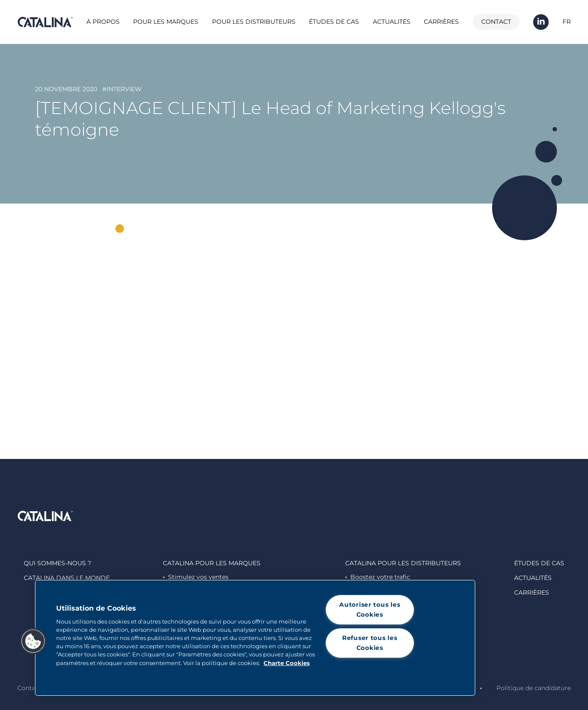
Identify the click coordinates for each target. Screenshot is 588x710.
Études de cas (334, 22)
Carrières (441, 22)
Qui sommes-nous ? (57, 563)
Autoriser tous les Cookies (370, 610)
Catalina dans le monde (67, 578)
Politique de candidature (534, 688)
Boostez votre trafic (378, 577)
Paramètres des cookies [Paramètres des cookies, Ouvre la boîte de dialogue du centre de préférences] (370, 671)
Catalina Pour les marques (212, 563)
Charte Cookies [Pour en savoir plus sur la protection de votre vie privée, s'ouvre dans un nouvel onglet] (287, 663)
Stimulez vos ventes (196, 577)
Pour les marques (166, 22)
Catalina (45, 22)
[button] (33, 641)
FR (567, 22)
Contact (496, 22)
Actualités (392, 22)
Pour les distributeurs (254, 22)
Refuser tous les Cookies (370, 643)
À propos (103, 22)
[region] (255, 638)
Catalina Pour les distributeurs (403, 563)
